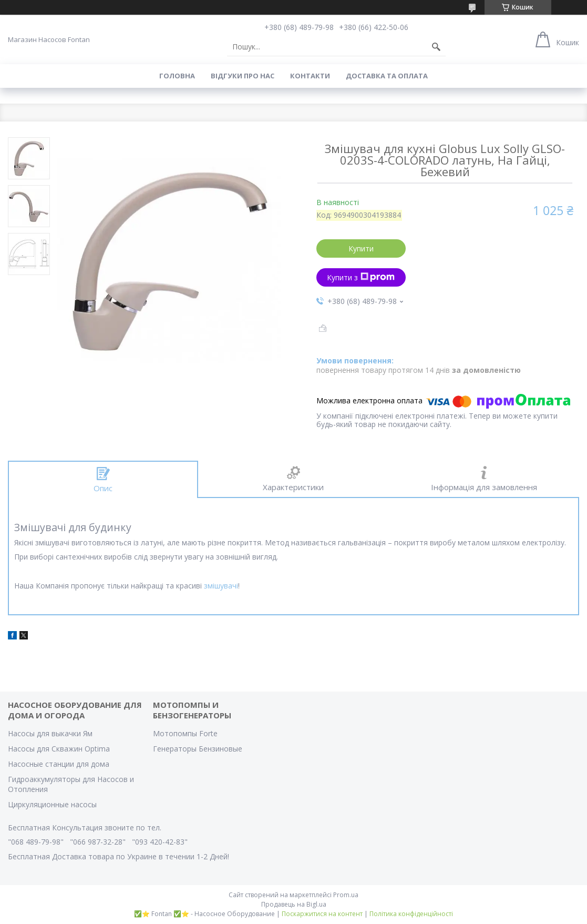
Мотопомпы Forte (185, 733)
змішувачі (221, 586)
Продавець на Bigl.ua (294, 904)
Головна (177, 76)
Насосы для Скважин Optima (59, 749)
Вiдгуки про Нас (243, 76)
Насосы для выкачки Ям (50, 733)
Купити (361, 248)
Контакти (310, 76)
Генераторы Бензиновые (198, 749)
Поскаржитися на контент (322, 914)
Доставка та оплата (387, 76)
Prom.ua (346, 895)
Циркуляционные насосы (52, 804)
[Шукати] (436, 47)
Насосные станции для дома (59, 764)
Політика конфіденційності (411, 914)
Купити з (361, 277)
